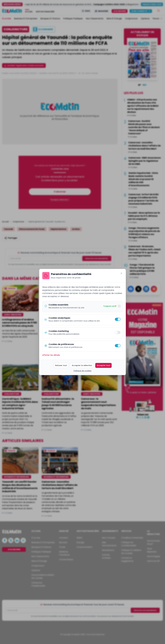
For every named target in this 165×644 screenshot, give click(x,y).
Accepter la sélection (82, 365)
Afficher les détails (51, 355)
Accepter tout (103, 365)
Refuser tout (61, 365)
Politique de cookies (82, 371)
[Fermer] (121, 273)
